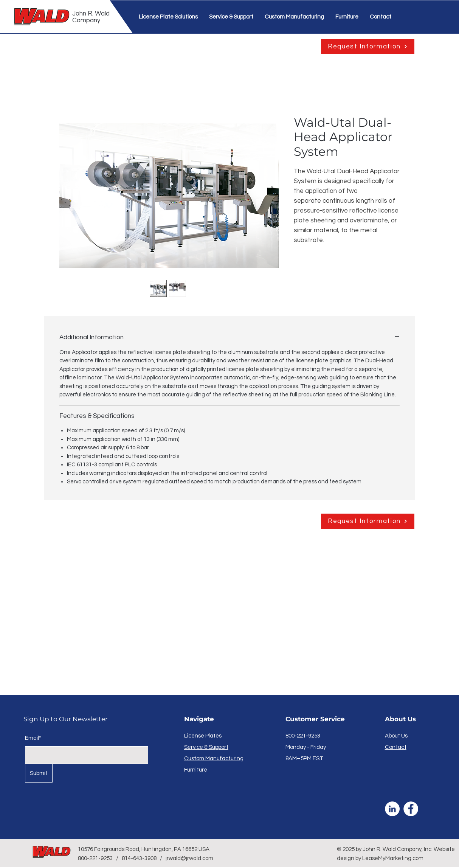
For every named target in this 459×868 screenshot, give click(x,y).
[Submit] (39, 773)
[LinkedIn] (392, 809)
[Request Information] (368, 47)
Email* (33, 738)
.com (417, 858)
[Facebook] (411, 809)
